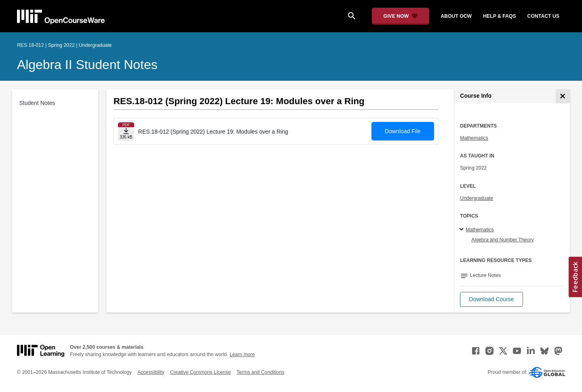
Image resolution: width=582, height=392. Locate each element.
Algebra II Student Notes (87, 65)
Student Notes (37, 103)
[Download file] (126, 131)
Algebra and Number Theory (502, 240)
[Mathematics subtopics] (463, 230)
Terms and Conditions (260, 372)
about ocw (456, 16)
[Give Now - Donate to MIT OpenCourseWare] (401, 16)
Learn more (242, 354)
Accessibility (151, 372)
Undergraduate (477, 198)
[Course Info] (563, 96)
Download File (403, 131)
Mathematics (474, 138)
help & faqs (499, 16)
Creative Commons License (200, 372)
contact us (543, 16)
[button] (491, 299)
